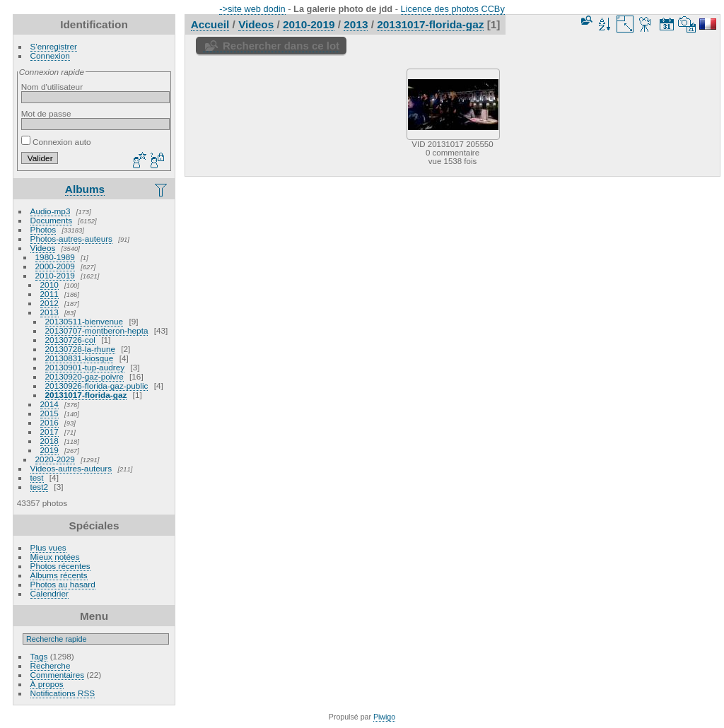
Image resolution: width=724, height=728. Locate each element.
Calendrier (49, 593)
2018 (49, 441)
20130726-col (70, 340)
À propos (47, 684)
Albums (85, 189)
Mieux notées (55, 557)
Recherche (51, 665)
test (37, 477)
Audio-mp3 (51, 211)
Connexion (50, 55)
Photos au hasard (63, 584)
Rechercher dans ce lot (281, 46)
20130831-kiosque (80, 358)
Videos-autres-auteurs (71, 468)
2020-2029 (55, 459)
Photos (43, 229)
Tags (39, 656)
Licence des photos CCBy (453, 9)
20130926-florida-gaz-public (97, 386)
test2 (40, 487)
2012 (49, 303)
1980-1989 (55, 257)
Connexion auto (56, 142)
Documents (52, 220)
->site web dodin (252, 9)
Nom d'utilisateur (52, 87)
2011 (49, 294)
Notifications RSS (63, 693)
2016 (49, 422)
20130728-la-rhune (80, 349)
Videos (43, 248)
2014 (49, 404)
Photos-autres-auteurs (71, 239)
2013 (49, 312)
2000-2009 (55, 266)
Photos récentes (60, 566)
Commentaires (58, 675)
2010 (49, 284)
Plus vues (48, 547)
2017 (49, 431)
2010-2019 (55, 275)
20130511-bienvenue (84, 321)
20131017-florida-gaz (86, 395)
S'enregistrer (54, 46)
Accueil (210, 24)
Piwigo (384, 717)
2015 (49, 413)
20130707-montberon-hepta (97, 330)
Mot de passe (46, 113)
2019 (49, 450)
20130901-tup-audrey (85, 367)
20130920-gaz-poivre (84, 376)
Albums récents (59, 575)
